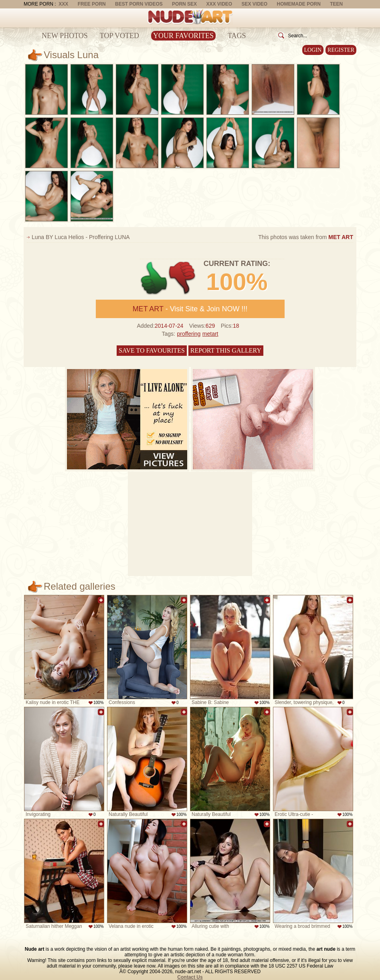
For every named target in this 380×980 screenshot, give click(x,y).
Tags (237, 36)
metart (210, 334)
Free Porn (92, 4)
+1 (154, 278)
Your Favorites (183, 36)
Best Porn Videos (139, 4)
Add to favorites (101, 600)
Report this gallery (226, 350)
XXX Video (219, 4)
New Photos (65, 36)
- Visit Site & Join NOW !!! (190, 309)
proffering (189, 334)
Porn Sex (184, 4)
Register (341, 50)
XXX (63, 4)
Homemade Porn (299, 4)
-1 (183, 278)
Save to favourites (152, 350)
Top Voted (119, 36)
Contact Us (190, 977)
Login (313, 50)
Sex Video (254, 4)
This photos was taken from (306, 237)
